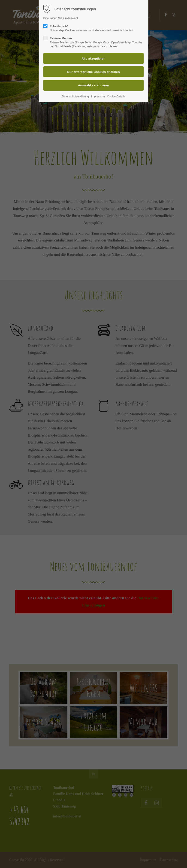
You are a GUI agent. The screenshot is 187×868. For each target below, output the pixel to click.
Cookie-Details (116, 96)
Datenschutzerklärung (75, 96)
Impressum (98, 96)
